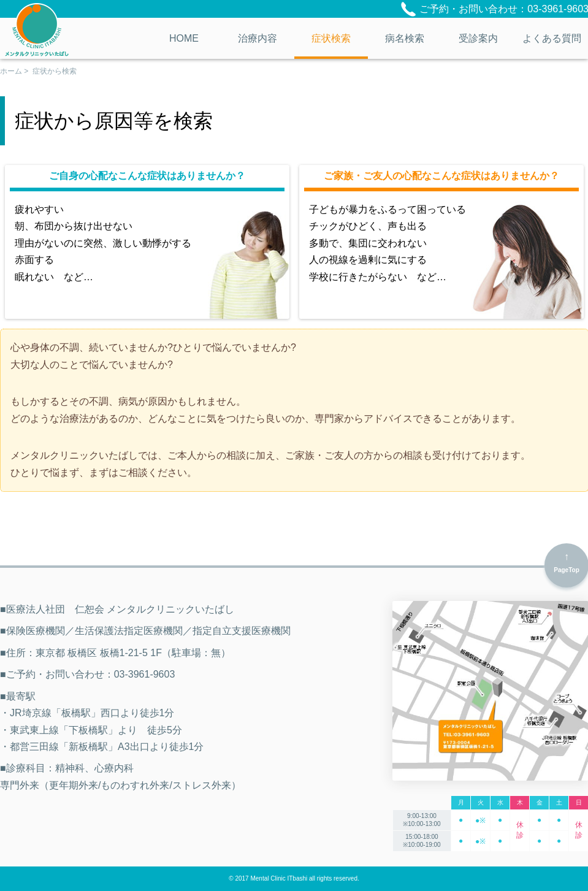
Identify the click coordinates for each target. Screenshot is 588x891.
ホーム (11, 71)
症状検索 (331, 38)
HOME (184, 38)
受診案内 (478, 38)
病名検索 (405, 38)
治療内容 (258, 38)
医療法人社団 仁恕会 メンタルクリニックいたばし (37, 29)
